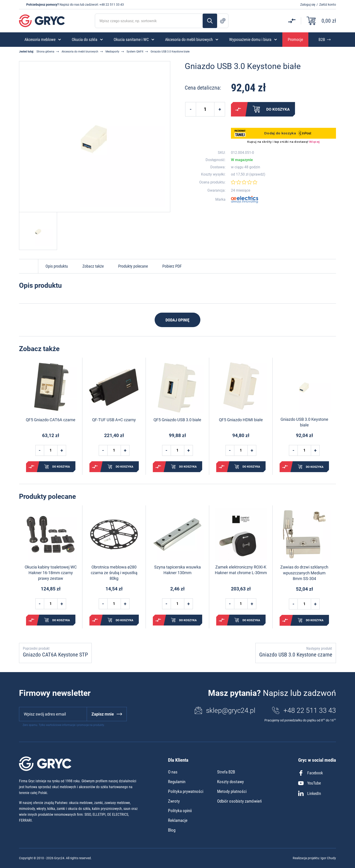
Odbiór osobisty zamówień (239, 801)
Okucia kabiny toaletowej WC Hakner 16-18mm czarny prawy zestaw (51, 573)
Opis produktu (57, 266)
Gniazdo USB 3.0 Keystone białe (304, 422)
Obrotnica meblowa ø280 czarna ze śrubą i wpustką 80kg (114, 573)
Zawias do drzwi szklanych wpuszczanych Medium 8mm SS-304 (304, 573)
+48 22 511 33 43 (112, 5)
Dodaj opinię (177, 320)
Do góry (29, 266)
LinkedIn (310, 793)
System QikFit (135, 52)
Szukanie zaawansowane (223, 21)
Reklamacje (178, 820)
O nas (173, 772)
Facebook (311, 773)
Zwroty (174, 801)
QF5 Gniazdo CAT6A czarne (51, 420)
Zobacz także (93, 266)
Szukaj (210, 21)
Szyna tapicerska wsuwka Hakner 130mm (177, 570)
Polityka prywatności (186, 791)
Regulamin (177, 782)
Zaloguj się (308, 5)
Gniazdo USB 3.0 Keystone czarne (296, 655)
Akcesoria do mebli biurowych (80, 52)
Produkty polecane (133, 266)
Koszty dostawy (230, 782)
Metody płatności (232, 791)
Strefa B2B (226, 772)
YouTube (309, 783)
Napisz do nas (70, 5)
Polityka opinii (180, 811)
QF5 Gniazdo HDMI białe (241, 420)
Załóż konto (328, 5)
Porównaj (238, 109)
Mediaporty (112, 52)
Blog (172, 830)
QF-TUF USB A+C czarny (114, 420)
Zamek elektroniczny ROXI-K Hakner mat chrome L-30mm (241, 570)
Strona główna (45, 52)
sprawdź (257, 174)
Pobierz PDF (172, 266)
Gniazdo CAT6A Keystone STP (55, 655)
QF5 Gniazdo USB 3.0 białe (177, 420)
